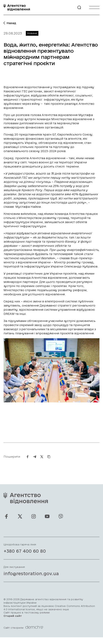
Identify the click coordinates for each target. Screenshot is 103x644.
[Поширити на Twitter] (42, 461)
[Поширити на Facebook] (28, 461)
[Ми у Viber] (61, 521)
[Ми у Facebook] (6, 521)
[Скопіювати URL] (49, 461)
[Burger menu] (94, 7)
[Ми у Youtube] (47, 521)
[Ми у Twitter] (20, 521)
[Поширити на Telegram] (35, 461)
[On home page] (17, 7)
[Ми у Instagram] (34, 521)
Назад (10, 23)
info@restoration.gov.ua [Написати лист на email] (31, 578)
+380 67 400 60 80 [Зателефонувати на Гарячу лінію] (25, 555)
